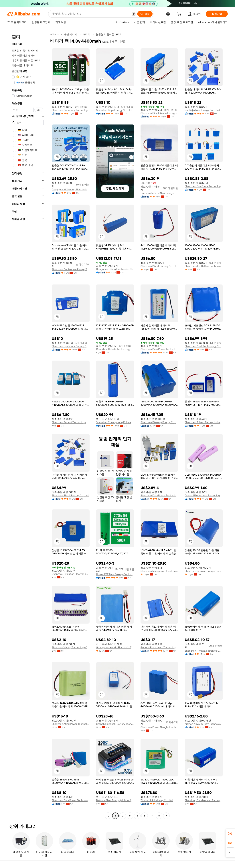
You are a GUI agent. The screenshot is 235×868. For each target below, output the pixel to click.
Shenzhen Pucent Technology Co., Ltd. (71, 422)
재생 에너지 (71, 34)
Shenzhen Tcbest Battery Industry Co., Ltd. (204, 422)
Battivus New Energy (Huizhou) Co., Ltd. (115, 800)
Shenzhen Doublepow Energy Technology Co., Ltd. (71, 269)
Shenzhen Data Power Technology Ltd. (159, 349)
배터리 (86, 34)
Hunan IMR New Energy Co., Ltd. (114, 574)
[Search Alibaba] (90, 14)
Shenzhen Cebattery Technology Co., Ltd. (71, 110)
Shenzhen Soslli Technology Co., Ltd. (204, 346)
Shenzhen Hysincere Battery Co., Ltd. (71, 346)
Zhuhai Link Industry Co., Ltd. (157, 800)
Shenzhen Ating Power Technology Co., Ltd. (71, 724)
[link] (230, 833)
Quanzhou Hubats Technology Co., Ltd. (115, 349)
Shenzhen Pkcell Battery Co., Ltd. (159, 266)
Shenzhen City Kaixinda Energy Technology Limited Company (159, 113)
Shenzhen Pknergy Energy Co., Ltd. (159, 422)
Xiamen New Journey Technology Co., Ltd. (204, 724)
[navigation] (28, 426)
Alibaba (54, 34)
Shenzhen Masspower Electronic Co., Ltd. (159, 571)
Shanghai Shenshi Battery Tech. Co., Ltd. (115, 724)
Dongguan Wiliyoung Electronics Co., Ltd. (71, 189)
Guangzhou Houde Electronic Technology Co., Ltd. (115, 647)
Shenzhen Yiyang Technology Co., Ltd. (71, 647)
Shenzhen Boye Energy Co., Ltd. (114, 110)
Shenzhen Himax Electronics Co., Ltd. (204, 651)
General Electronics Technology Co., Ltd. (204, 495)
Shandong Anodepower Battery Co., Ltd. (204, 800)
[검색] (145, 14)
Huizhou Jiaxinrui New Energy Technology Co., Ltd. (159, 193)
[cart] (180, 14)
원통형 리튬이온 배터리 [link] (109, 34)
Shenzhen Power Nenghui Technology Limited (159, 727)
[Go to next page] (166, 816)
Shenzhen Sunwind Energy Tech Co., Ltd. (204, 571)
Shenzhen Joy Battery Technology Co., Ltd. (204, 266)
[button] (134, 14)
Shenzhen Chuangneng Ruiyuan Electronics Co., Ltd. (115, 422)
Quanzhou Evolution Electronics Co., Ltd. (71, 574)
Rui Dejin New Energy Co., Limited (204, 110)
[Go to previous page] (108, 816)
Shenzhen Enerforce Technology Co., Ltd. (204, 186)
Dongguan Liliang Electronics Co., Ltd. (115, 269)
